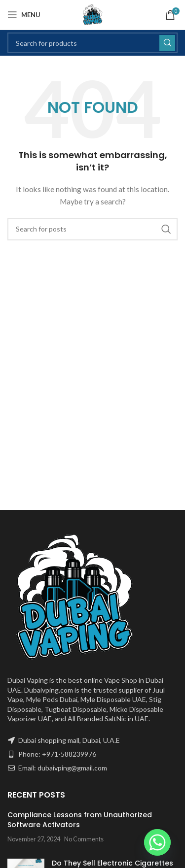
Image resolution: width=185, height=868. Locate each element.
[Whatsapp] (157, 842)
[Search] (92, 43)
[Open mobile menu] (24, 15)
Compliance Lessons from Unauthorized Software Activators (80, 820)
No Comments (84, 839)
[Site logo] (93, 14)
